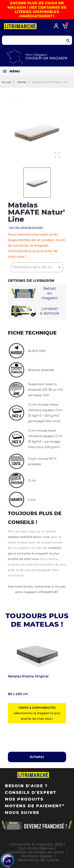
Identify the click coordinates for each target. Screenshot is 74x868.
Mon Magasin (36, 55)
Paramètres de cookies (39, 860)
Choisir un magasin (46, 58)
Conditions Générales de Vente (35, 852)
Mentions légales (37, 856)
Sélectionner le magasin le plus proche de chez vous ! (37, 713)
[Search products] (37, 40)
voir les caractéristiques (26, 227)
